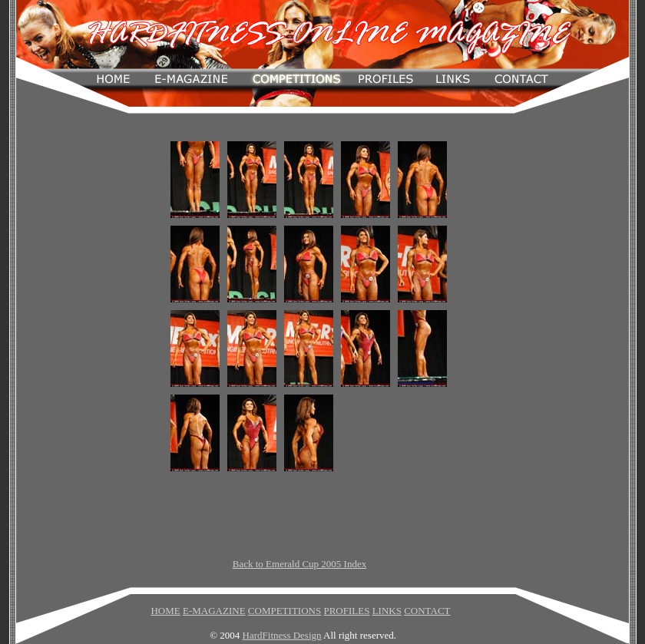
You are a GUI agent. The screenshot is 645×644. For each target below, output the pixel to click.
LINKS (387, 611)
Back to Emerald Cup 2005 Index (299, 564)
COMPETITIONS (284, 611)
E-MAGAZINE (214, 611)
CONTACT (427, 611)
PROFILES (346, 611)
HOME (165, 611)
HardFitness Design (282, 635)
